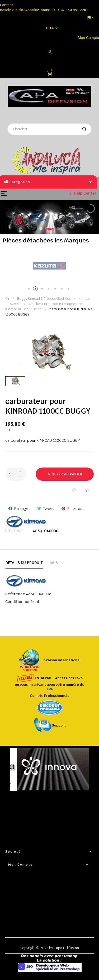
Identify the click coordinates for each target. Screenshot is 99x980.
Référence (14, 531)
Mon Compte (88, 38)
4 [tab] (49, 290)
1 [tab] (30, 290)
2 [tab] (36, 290)
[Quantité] (16, 474)
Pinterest (76, 509)
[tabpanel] (49, 266)
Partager (22, 509)
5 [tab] (56, 290)
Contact (6, 5)
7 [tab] (69, 290)
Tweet (49, 509)
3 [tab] (43, 290)
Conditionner (18, 602)
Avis (54, 563)
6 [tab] (63, 290)
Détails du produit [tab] (24, 563)
